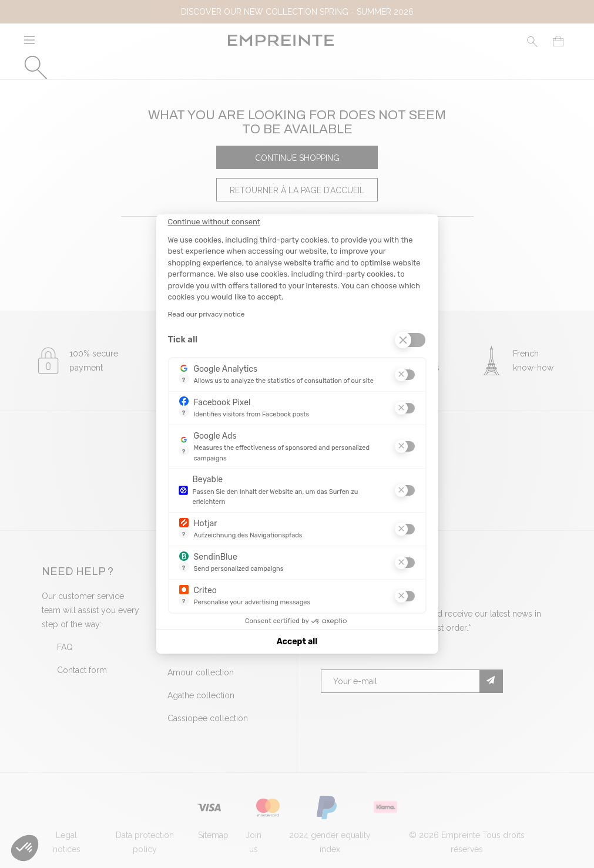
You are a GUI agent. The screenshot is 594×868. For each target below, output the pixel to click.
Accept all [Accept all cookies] (297, 642)
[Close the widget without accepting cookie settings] (214, 222)
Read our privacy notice (207, 314)
